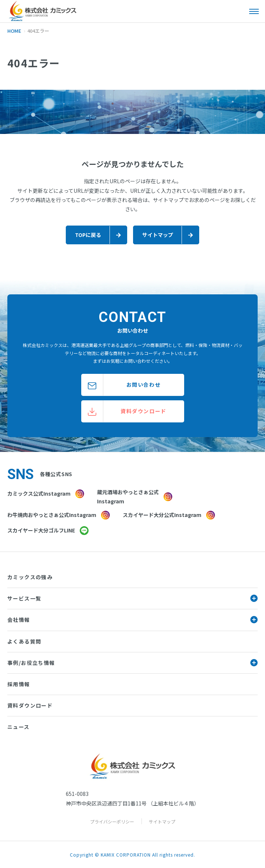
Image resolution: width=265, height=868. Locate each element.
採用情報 (19, 684)
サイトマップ (162, 821)
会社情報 (132, 620)
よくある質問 (24, 641)
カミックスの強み (30, 577)
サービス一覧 (132, 598)
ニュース (19, 727)
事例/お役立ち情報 (132, 663)
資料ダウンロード (30, 705)
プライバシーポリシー (112, 821)
